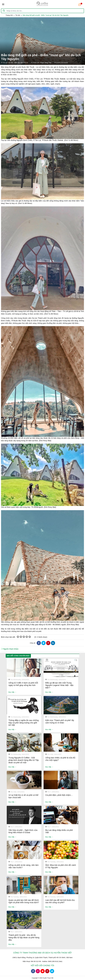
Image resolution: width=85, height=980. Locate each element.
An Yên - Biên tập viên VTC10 (18, 63)
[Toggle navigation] (3, 4)
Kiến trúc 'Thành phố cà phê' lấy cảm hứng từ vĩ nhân (60, 721)
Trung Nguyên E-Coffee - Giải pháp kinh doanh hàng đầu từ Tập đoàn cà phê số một (24, 760)
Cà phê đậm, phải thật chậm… (59, 795)
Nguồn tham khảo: (11, 649)
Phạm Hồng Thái (46, 63)
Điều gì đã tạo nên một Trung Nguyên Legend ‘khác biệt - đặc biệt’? (60, 685)
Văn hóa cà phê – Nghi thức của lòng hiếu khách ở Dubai (23, 831)
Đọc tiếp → (12, 692)
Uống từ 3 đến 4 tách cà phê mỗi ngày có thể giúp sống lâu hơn (23, 684)
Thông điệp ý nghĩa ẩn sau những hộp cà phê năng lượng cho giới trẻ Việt (24, 723)
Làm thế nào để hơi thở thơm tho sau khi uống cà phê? (60, 901)
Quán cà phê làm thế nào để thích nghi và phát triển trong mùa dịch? (24, 901)
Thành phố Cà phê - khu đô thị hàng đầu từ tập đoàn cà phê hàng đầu (24, 937)
